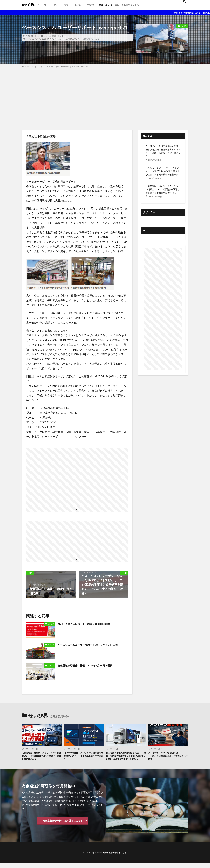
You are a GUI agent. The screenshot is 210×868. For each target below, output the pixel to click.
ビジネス (90, 5)
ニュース (42, 5)
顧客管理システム (92, 39)
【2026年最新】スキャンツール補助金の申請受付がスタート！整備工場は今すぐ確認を (84, 756)
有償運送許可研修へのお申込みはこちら (63, 825)
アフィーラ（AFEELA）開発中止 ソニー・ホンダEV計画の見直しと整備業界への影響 (167, 756)
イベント (55, 5)
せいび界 (47, 36)
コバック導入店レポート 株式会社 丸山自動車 (89, 624)
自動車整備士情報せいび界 (115, 857)
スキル (78, 5)
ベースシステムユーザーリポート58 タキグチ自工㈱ (93, 645)
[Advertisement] (105, 99)
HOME (27, 67)
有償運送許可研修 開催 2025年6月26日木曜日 (89, 665)
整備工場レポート (60, 36)
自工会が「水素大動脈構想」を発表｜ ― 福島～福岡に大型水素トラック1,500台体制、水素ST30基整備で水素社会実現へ (126, 758)
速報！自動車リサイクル (127, 5)
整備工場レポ (105, 5)
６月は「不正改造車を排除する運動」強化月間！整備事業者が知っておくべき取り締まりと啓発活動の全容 (163, 151)
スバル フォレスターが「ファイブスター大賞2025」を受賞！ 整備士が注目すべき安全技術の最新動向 (163, 171)
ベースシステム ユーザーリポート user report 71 (67, 67)
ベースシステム (61, 39)
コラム (67, 5)
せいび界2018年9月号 (44, 39)
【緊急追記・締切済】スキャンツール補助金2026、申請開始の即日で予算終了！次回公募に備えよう (163, 189)
